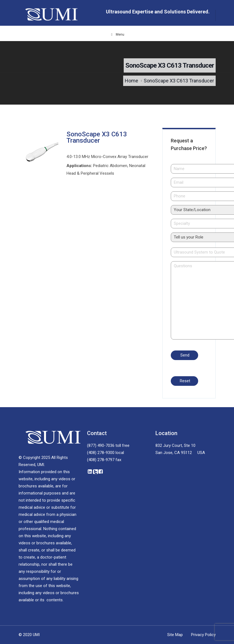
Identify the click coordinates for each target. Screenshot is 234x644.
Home (132, 81)
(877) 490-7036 (101, 445)
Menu (117, 34)
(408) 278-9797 (101, 460)
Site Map (175, 635)
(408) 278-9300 (101, 453)
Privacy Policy (203, 635)
